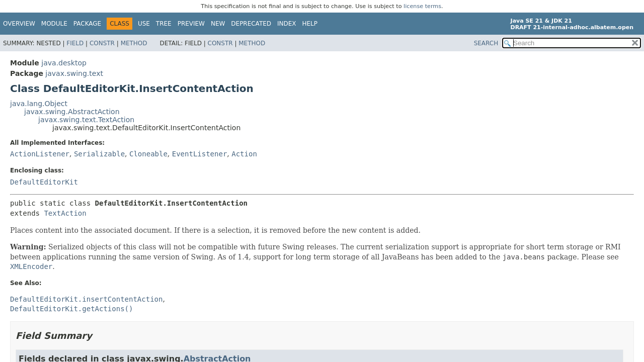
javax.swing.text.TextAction (86, 120)
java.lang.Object (39, 104)
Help (310, 24)
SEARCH (486, 43)
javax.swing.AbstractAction (72, 112)
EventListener (200, 154)
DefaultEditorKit (44, 182)
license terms (422, 6)
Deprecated (251, 24)
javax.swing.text (74, 73)
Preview (191, 24)
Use (144, 24)
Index (287, 24)
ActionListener (40, 154)
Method (134, 43)
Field (75, 43)
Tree (164, 24)
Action (244, 154)
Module (54, 24)
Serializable (99, 154)
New (218, 24)
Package (87, 24)
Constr (102, 43)
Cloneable (148, 154)
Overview (19, 24)
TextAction (65, 213)
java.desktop (64, 63)
